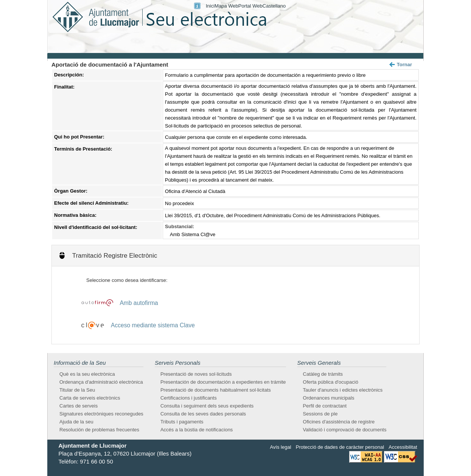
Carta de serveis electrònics (90, 398)
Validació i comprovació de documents (345, 430)
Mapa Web (226, 6)
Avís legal (280, 447)
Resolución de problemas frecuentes (99, 430)
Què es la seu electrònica (87, 374)
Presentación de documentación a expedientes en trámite (223, 382)
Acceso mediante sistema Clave (153, 325)
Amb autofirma (139, 303)
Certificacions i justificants (189, 398)
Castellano (274, 6)
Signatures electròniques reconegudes (101, 414)
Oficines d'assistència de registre (339, 422)
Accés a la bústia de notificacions (197, 430)
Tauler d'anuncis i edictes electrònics (343, 390)
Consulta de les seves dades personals (203, 414)
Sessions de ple (320, 414)
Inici (210, 6)
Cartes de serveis (78, 406)
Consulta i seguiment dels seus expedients (207, 406)
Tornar (404, 65)
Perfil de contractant (325, 406)
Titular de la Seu (77, 390)
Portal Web (250, 6)
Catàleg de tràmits (323, 374)
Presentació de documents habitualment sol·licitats (216, 390)
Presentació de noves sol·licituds (196, 374)
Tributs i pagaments (182, 422)
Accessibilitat (403, 447)
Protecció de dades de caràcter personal (340, 447)
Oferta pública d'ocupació (331, 382)
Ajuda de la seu (76, 422)
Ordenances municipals (329, 398)
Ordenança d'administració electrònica (101, 382)
